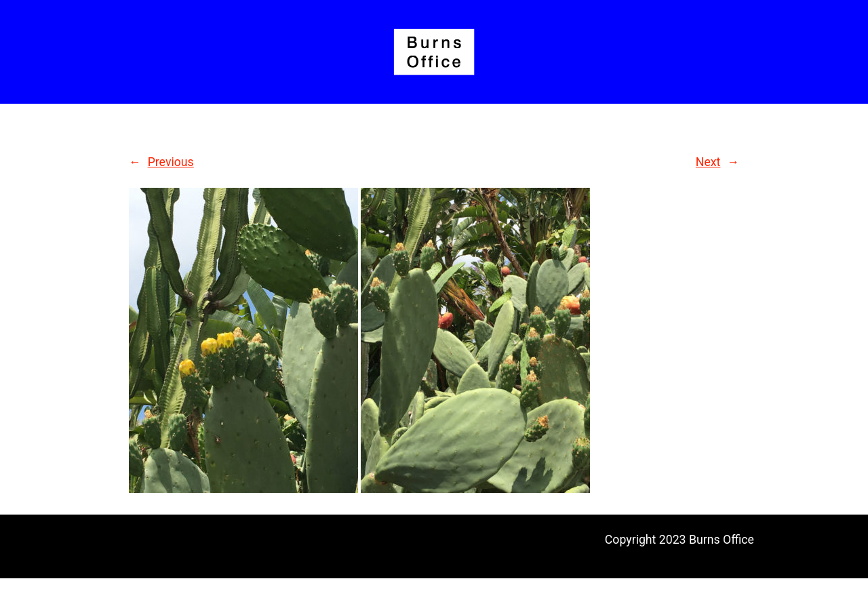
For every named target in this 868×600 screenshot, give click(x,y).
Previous (171, 162)
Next (708, 162)
